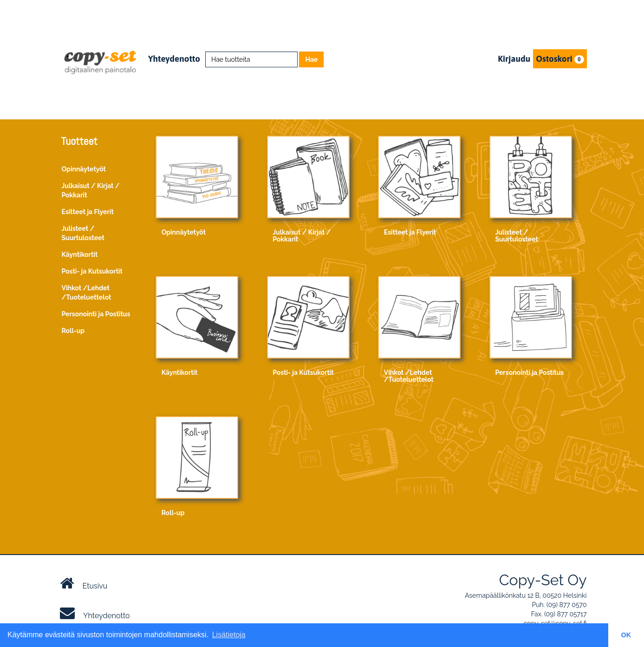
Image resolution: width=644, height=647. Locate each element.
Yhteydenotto (174, 59)
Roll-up (73, 331)
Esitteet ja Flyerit (88, 212)
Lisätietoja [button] (229, 635)
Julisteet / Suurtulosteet (83, 233)
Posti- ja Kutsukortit (92, 271)
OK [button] (626, 635)
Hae (311, 59)
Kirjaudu (514, 59)
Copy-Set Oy (543, 580)
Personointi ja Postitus (96, 314)
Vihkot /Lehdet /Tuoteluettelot (87, 293)
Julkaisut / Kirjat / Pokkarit (91, 190)
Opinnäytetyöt (84, 169)
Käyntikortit (80, 255)
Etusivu (84, 583)
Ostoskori (560, 59)
